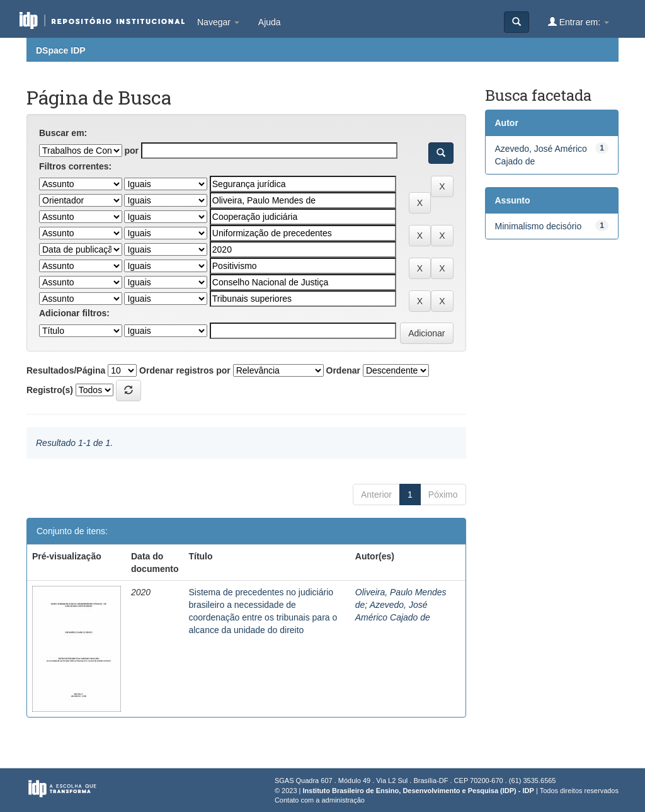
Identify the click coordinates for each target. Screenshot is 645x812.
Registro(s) (50, 390)
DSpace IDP (61, 50)
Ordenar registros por (185, 370)
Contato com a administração (320, 800)
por (131, 151)
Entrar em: (579, 22)
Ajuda (270, 22)
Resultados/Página (66, 370)
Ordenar (343, 370)
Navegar (218, 22)
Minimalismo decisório (539, 226)
